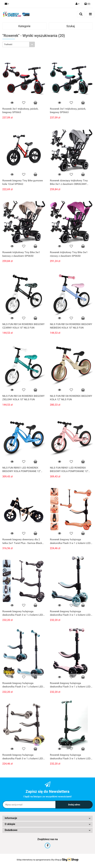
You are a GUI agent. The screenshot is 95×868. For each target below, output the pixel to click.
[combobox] (19, 44)
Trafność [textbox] (8, 44)
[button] (87, 4)
